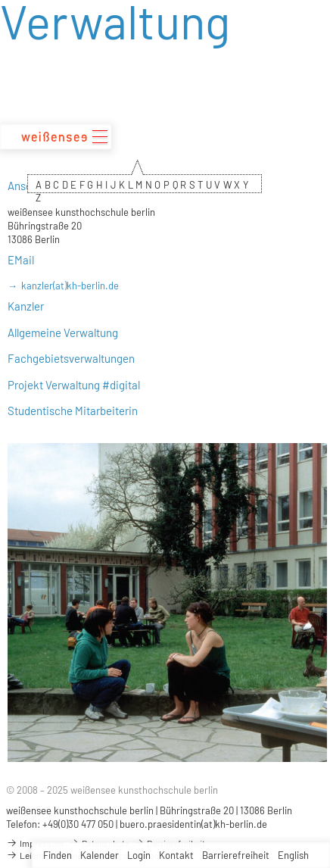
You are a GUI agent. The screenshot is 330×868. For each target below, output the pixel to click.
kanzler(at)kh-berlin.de (70, 286)
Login (139, 855)
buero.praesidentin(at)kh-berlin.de (193, 824)
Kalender (100, 855)
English (293, 855)
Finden (58, 855)
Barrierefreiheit (236, 855)
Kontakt (176, 855)
